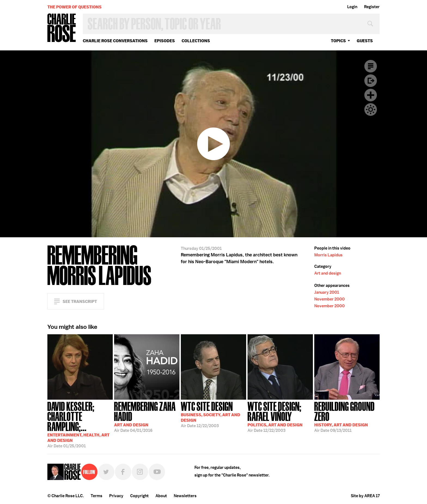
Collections (196, 41)
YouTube (157, 472)
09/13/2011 (347, 416)
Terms (97, 496)
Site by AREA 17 (365, 496)
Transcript (371, 66)
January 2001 (327, 292)
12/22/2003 (211, 414)
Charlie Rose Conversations (115, 41)
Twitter (106, 472)
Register (372, 7)
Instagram (140, 472)
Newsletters (185, 496)
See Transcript (80, 301)
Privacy (116, 496)
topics (338, 41)
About (161, 496)
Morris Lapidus (328, 255)
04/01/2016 (147, 416)
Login (352, 7)
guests (365, 41)
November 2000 (330, 299)
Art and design (328, 273)
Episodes (165, 41)
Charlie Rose (62, 28)
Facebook (123, 472)
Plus (371, 95)
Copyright (139, 496)
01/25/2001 (80, 424)
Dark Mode (371, 110)
